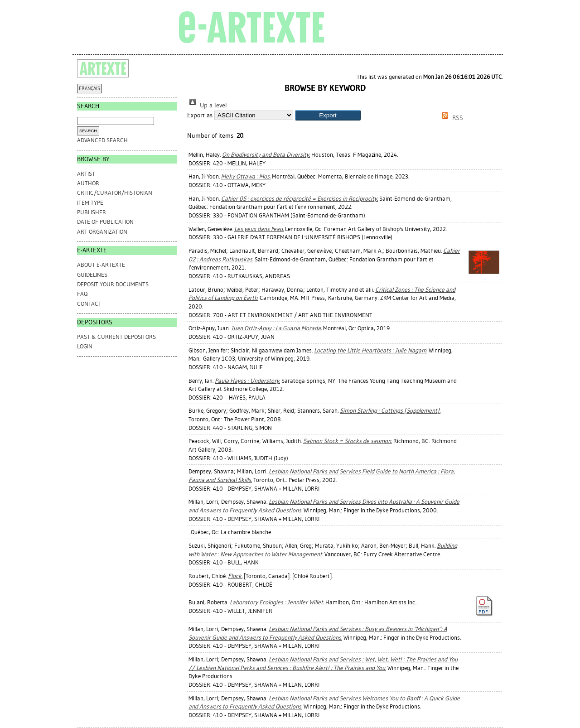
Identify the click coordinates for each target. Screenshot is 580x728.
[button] (328, 115)
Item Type (90, 203)
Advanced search (102, 140)
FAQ (82, 294)
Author (88, 183)
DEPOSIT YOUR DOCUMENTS (113, 284)
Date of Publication (105, 222)
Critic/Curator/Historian (115, 193)
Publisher (92, 212)
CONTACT (89, 304)
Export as (200, 115)
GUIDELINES (92, 275)
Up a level (207, 105)
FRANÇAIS (89, 89)
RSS (451, 118)
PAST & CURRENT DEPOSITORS (116, 337)
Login (85, 346)
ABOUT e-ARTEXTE (101, 265)
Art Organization (102, 232)
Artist (86, 174)
